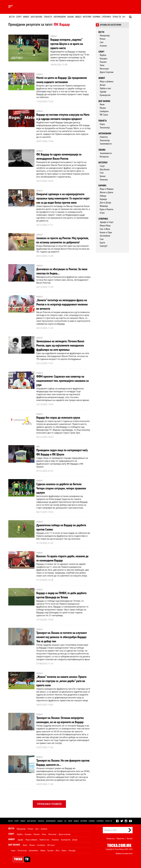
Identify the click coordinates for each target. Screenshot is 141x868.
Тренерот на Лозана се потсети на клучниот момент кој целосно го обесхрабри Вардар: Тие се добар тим (62, 637)
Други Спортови (107, 72)
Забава (70, 17)
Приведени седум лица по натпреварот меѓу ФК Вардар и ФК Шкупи (62, 452)
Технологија (105, 127)
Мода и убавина (107, 81)
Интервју (87, 17)
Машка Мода (105, 225)
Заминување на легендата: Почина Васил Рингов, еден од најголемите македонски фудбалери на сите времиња (60, 345)
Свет (102, 42)
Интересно (104, 157)
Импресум (110, 838)
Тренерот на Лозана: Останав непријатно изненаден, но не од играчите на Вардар (60, 720)
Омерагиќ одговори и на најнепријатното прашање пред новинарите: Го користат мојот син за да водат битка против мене (63, 198)
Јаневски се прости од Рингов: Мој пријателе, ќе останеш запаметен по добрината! (63, 240)
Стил (102, 173)
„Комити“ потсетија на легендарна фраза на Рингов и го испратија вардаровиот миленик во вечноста (62, 304)
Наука (102, 124)
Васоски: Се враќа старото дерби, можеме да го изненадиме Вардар (62, 558)
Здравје (103, 92)
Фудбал (103, 55)
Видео (78, 17)
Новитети (104, 137)
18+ (124, 17)
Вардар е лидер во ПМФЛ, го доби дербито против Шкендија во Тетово (61, 595)
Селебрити (104, 111)
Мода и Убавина (107, 189)
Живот (26, 17)
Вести (12, 17)
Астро (102, 213)
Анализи (103, 46)
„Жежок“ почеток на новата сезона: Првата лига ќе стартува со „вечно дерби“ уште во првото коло (61, 681)
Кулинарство (105, 95)
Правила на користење (124, 853)
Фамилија (104, 206)
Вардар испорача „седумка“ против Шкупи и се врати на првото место (67, 44)
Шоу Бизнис (105, 169)
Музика (103, 108)
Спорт (19, 17)
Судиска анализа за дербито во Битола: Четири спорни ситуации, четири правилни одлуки (61, 488)
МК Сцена (104, 115)
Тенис (102, 65)
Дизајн (103, 85)
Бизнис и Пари (106, 232)
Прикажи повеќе (49, 804)
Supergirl (104, 246)
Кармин (97, 17)
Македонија (105, 35)
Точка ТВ (117, 17)
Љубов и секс (105, 88)
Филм (102, 104)
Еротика (50, 850)
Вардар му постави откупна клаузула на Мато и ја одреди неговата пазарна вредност (63, 117)
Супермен (106, 17)
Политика (104, 180)
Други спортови (65, 834)
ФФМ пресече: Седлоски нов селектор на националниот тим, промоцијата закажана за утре (63, 381)
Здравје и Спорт (107, 222)
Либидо (103, 196)
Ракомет (103, 62)
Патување (55, 840)
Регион (103, 39)
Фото (70, 821)
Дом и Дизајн (105, 203)
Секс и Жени (105, 229)
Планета (48, 17)
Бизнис (103, 176)
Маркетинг (121, 838)
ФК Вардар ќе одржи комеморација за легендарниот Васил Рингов (59, 156)
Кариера (103, 199)
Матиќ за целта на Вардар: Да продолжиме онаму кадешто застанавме (62, 80)
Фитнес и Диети (106, 192)
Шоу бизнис (37, 17)
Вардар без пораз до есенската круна (58, 417)
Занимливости (106, 144)
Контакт (130, 838)
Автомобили (60, 17)
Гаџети (102, 243)
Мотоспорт (104, 69)
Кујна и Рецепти (107, 209)
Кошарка (103, 58)
